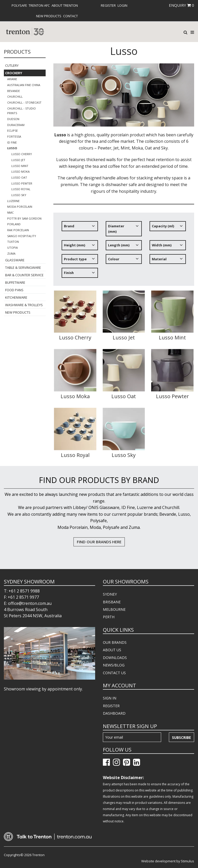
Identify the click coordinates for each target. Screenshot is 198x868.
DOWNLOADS (115, 658)
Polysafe (19, 5)
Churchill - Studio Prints (22, 111)
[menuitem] (19, 5)
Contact (71, 16)
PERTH (109, 617)
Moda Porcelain (20, 207)
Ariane (12, 79)
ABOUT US (112, 650)
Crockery (14, 73)
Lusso (12, 148)
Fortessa (14, 136)
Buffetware (15, 282)
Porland (14, 224)
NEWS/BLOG (114, 665)
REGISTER (111, 706)
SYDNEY (110, 594)
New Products (49, 16)
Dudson (13, 119)
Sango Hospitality (22, 236)
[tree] (124, 251)
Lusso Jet (18, 160)
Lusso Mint (20, 166)
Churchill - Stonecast (24, 102)
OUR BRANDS (115, 642)
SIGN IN (110, 698)
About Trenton (65, 5)
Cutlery (12, 65)
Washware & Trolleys (24, 305)
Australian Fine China (24, 85)
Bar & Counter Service (24, 275)
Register (108, 5)
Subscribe (181, 737)
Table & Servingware (23, 268)
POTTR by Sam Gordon (24, 218)
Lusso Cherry (22, 154)
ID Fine (12, 142)
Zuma (11, 253)
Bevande (14, 91)
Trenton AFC (39, 5)
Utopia (13, 248)
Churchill (15, 97)
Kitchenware (16, 297)
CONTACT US (114, 673)
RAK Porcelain (18, 230)
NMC (10, 212)
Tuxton (13, 242)
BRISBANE (112, 602)
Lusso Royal (21, 189)
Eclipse (13, 131)
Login (122, 5)
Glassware (15, 260)
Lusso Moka (20, 172)
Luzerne (13, 201)
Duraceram (16, 125)
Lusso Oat (19, 177)
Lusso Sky (19, 195)
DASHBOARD (114, 713)
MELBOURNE (114, 609)
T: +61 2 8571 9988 (22, 591)
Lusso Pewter (22, 183)
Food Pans (14, 290)
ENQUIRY (181, 5)
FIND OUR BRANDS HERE (99, 542)
